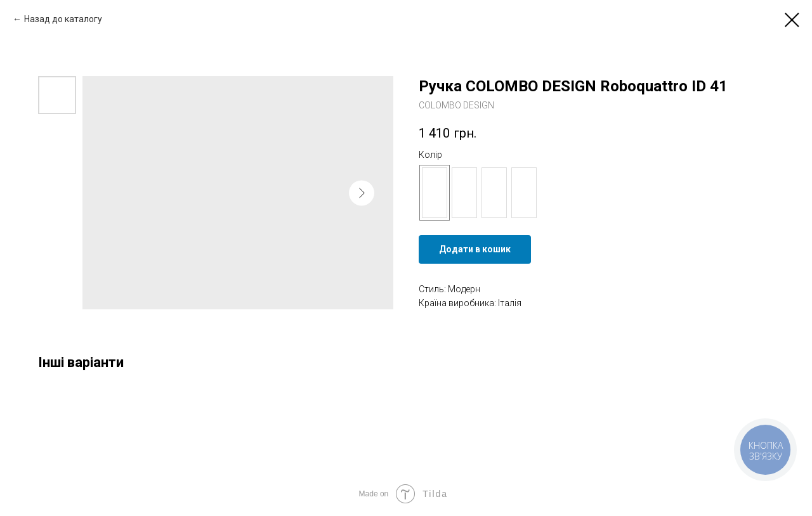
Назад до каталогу (63, 19)
